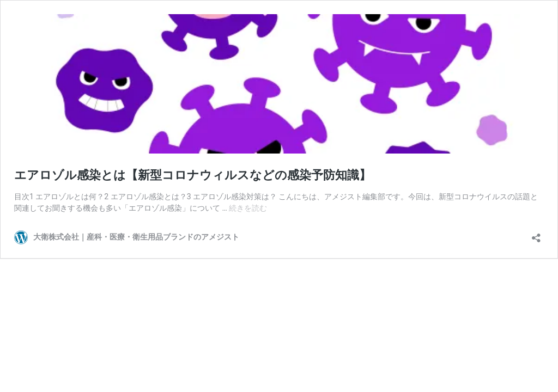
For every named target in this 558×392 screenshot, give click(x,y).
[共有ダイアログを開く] (536, 234)
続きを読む (248, 208)
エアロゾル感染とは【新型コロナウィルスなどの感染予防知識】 (193, 175)
